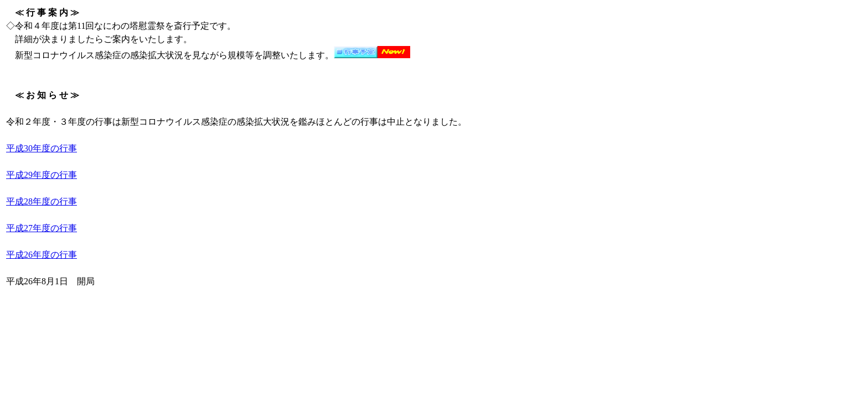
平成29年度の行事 (42, 175)
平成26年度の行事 (42, 255)
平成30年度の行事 (42, 148)
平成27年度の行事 (42, 228)
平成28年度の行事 (42, 201)
